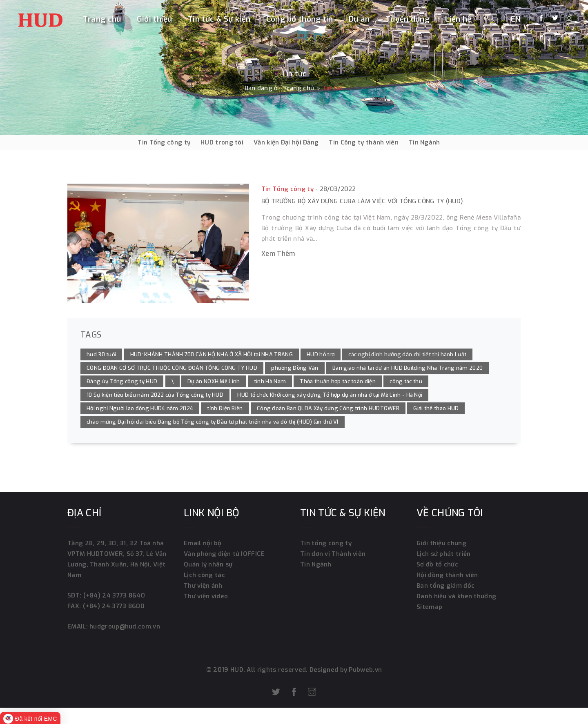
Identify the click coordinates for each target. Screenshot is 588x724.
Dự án (359, 19)
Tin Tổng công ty (164, 142)
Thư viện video (206, 596)
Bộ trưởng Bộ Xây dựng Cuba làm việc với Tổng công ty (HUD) (362, 201)
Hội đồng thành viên (447, 575)
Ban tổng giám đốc (445, 586)
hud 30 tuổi (101, 354)
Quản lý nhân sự (208, 564)
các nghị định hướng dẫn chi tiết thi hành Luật (407, 354)
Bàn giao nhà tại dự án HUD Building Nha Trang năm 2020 (408, 368)
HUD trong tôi (222, 142)
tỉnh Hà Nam (270, 381)
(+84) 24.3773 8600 (114, 606)
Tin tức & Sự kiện (219, 19)
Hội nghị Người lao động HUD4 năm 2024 (140, 408)
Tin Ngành (424, 142)
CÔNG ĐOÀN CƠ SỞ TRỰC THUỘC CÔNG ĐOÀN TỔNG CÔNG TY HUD (172, 368)
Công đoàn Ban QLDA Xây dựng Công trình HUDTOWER (328, 408)
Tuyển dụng (408, 19)
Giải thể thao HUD (436, 408)
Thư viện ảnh (203, 586)
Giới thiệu (155, 19)
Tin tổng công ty (326, 543)
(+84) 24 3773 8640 (114, 595)
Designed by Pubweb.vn (345, 670)
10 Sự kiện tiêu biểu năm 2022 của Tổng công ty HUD (155, 395)
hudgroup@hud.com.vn (124, 626)
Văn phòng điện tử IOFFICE (224, 554)
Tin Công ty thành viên (364, 142)
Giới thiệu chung (441, 543)
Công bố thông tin (300, 19)
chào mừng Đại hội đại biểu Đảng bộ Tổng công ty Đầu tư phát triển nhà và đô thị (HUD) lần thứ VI (213, 422)
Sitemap (429, 607)
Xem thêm (278, 254)
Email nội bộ (203, 543)
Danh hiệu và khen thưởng (456, 596)
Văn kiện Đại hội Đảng (286, 142)
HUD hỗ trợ (321, 354)
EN (516, 19)
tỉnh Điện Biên (225, 408)
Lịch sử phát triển (443, 554)
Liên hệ (458, 19)
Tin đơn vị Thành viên (333, 554)
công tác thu (406, 381)
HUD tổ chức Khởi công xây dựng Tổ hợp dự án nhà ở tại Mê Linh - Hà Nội (330, 395)
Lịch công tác (204, 575)
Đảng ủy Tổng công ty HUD (122, 381)
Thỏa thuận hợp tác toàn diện (337, 381)
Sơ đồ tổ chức (437, 564)
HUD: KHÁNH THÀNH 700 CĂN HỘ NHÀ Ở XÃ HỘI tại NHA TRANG (212, 354)
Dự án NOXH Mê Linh (214, 381)
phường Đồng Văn (295, 368)
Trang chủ (102, 19)
